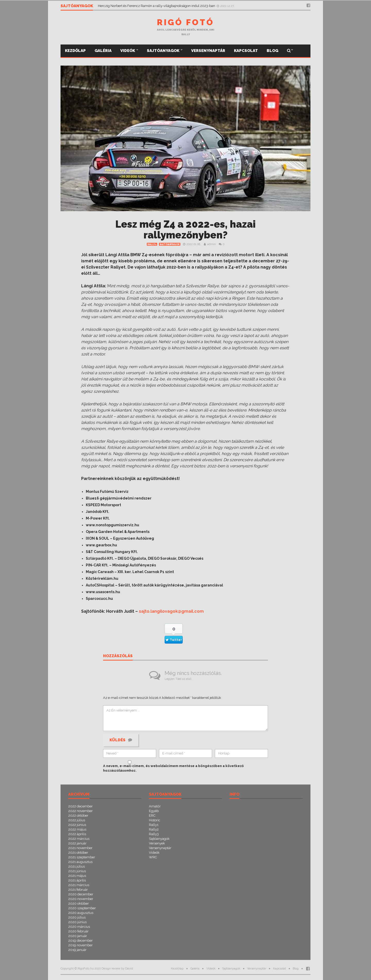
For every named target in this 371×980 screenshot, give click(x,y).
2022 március (79, 839)
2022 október (78, 816)
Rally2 (154, 829)
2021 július (77, 866)
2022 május (77, 829)
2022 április (77, 834)
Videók (128, 51)
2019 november (81, 945)
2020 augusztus (81, 913)
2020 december (81, 894)
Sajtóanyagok (163, 51)
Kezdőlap (75, 51)
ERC (152, 816)
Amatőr (155, 806)
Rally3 (154, 834)
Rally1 (152, 244)
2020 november (81, 899)
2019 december (81, 941)
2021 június (77, 871)
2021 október (78, 853)
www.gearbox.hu (101, 545)
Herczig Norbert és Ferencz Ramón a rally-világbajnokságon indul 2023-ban (157, 6)
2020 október (79, 903)
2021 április (77, 880)
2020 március (79, 927)
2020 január (78, 936)
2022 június (77, 825)
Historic (155, 820)
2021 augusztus (80, 862)
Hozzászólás (118, 656)
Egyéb (154, 811)
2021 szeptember (82, 857)
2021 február (78, 890)
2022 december (81, 806)
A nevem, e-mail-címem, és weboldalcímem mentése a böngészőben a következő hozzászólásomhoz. (173, 768)
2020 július (77, 917)
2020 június (77, 922)
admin (212, 244)
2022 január (77, 843)
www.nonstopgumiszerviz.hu (112, 525)
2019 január (77, 950)
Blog (272, 51)
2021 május (77, 876)
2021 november (80, 848)
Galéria (103, 51)
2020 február (78, 931)
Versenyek (157, 843)
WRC (153, 857)
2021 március (79, 885)
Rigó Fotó (185, 22)
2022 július (77, 820)
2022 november (81, 811)
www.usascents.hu (103, 592)
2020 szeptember (82, 908)
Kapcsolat (246, 51)
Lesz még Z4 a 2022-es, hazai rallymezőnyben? (185, 230)
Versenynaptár (208, 51)
